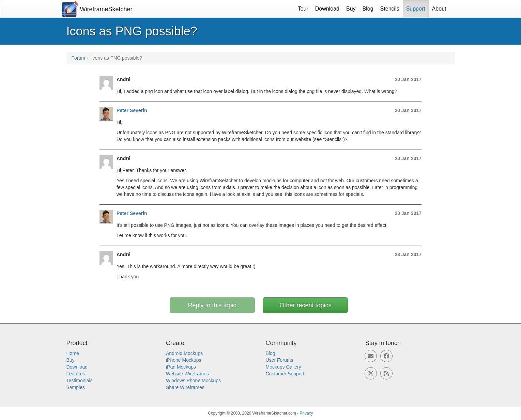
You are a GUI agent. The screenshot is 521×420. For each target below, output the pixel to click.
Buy (351, 9)
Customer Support (285, 374)
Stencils (390, 9)
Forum (78, 58)
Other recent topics (305, 305)
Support (416, 9)
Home (73, 353)
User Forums (280, 360)
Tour (303, 9)
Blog (368, 9)
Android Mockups (184, 353)
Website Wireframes (187, 374)
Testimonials (80, 380)
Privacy (306, 413)
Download (327, 9)
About (439, 9)
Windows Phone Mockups (193, 380)
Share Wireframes (185, 387)
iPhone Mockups (184, 360)
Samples (76, 387)
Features (76, 374)
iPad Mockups (181, 367)
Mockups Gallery (284, 367)
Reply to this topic (212, 305)
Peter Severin (132, 110)
